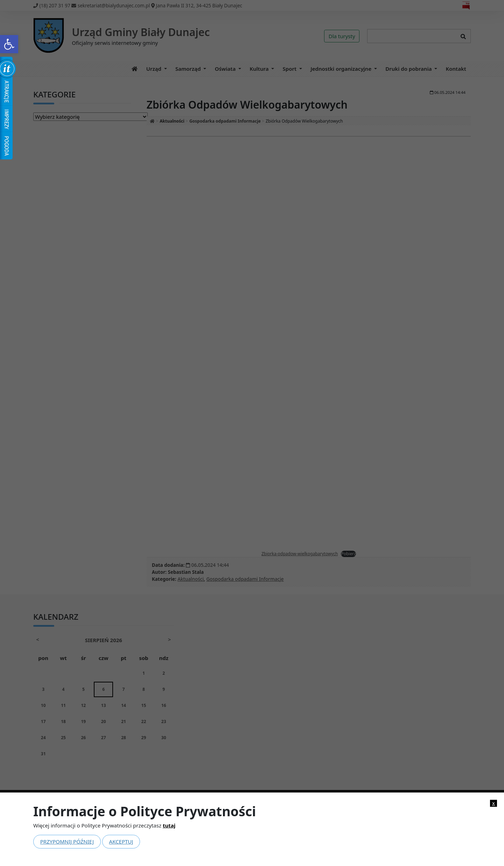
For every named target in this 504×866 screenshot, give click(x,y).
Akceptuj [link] (121, 841)
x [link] (493, 803)
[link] (9, 44)
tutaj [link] (169, 825)
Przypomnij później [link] (67, 841)
